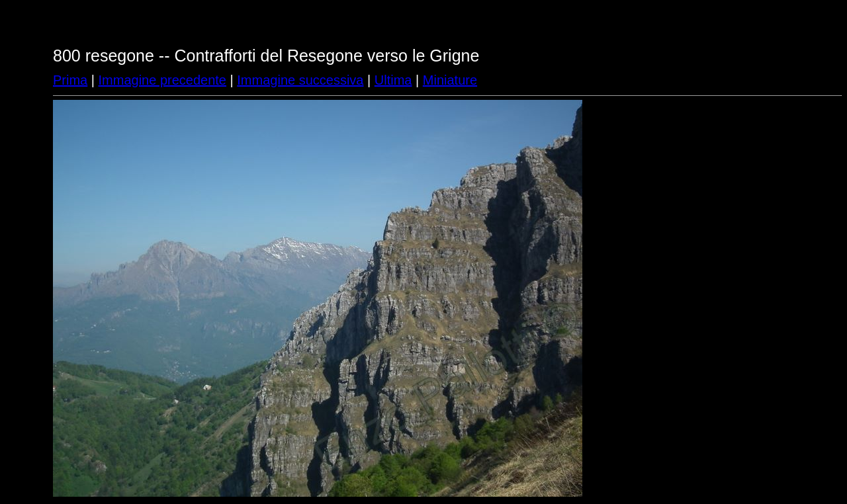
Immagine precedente (162, 80)
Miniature (450, 80)
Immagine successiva (300, 80)
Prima (70, 80)
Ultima (393, 80)
